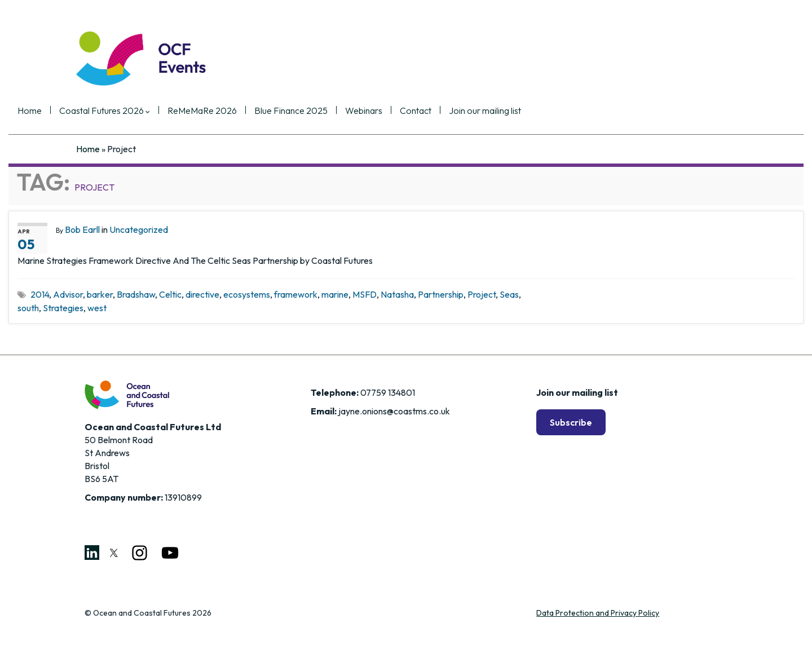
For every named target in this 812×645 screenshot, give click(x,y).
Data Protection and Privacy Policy (598, 613)
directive (202, 294)
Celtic (170, 294)
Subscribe (571, 422)
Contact (474, 111)
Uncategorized (139, 229)
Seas (509, 294)
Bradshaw (136, 294)
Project (482, 294)
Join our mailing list (544, 111)
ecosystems (247, 294)
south (28, 308)
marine (335, 294)
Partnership (441, 294)
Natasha (397, 294)
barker (100, 294)
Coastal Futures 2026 (163, 111)
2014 (40, 294)
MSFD (365, 294)
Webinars (422, 111)
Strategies (63, 308)
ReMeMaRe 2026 (261, 111)
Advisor (68, 294)
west (97, 308)
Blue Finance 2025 (350, 111)
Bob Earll (82, 229)
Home (88, 111)
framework (296, 294)
